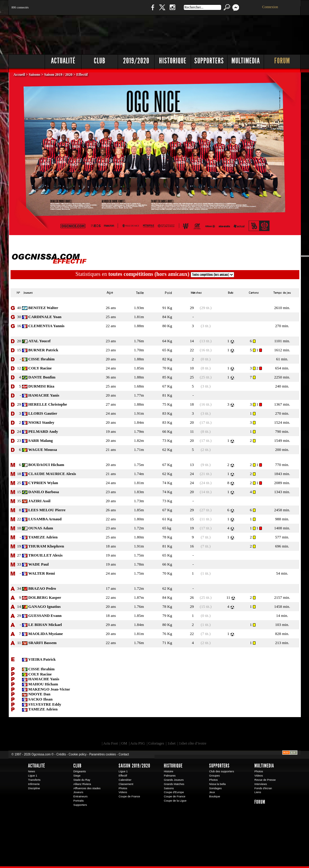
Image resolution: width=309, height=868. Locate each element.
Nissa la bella (217, 784)
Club (100, 61)
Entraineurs (80, 796)
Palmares (170, 776)
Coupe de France (129, 796)
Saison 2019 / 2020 (58, 75)
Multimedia (246, 61)
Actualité (63, 61)
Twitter (162, 10)
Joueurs (78, 792)
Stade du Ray (82, 780)
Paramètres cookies (103, 754)
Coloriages (156, 743)
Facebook (152, 10)
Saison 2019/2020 (134, 766)
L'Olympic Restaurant (158, 731)
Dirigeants (80, 771)
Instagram (172, 10)
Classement (126, 784)
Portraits (78, 801)
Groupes (214, 776)
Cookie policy (77, 754)
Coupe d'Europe (174, 792)
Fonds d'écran (263, 788)
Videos (123, 792)
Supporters (209, 61)
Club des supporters (222, 771)
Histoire (169, 771)
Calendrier (125, 780)
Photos (123, 788)
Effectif (123, 776)
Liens (258, 792)
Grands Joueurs (174, 780)
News (32, 771)
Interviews (261, 784)
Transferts (34, 780)
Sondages (215, 788)
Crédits (61, 754)
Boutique (133, 10)
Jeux (212, 792)
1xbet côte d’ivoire (193, 743)
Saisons (34, 75)
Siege (77, 776)
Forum (282, 61)
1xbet (172, 743)
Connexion (270, 7)
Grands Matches (174, 784)
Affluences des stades (87, 788)
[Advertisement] (191, 33)
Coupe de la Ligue (175, 801)
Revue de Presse (265, 780)
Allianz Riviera (82, 784)
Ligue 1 (33, 776)
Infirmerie (34, 784)
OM (124, 743)
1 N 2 (109, 10)
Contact (124, 754)
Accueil (20, 75)
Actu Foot (110, 743)
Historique (173, 61)
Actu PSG (138, 743)
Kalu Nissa (239, 731)
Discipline (34, 788)
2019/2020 (136, 61)
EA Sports (78, 731)
